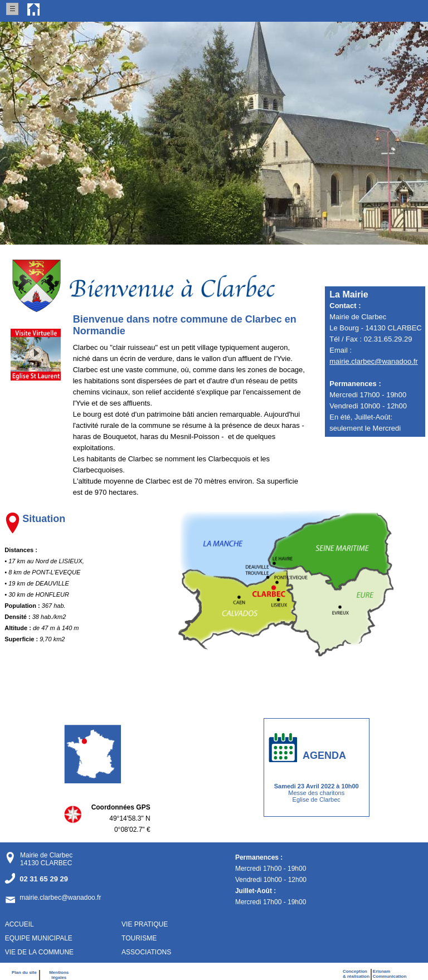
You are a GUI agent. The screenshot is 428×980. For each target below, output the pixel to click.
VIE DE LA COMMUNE (39, 952)
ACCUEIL (20, 924)
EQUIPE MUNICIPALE (39, 938)
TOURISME (139, 938)
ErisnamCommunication (390, 974)
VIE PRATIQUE (145, 924)
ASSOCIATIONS (146, 952)
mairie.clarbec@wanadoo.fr (373, 361)
